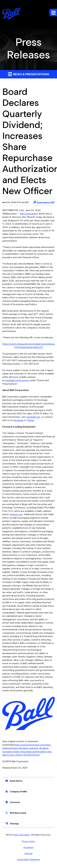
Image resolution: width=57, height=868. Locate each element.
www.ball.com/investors (17, 380)
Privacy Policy (29, 841)
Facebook (18, 420)
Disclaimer (28, 847)
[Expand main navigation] (53, 12)
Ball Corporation (28, 214)
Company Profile (16, 791)
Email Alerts (14, 781)
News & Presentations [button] (28, 74)
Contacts (13, 802)
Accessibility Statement (29, 859)
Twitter (30, 420)
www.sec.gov (16, 514)
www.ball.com (33, 417)
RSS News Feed (16, 813)
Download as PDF (44, 202)
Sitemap (12, 823)
